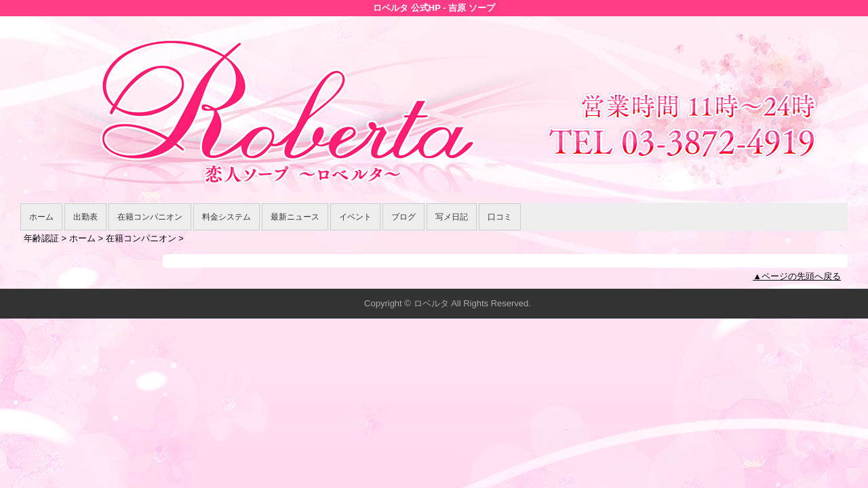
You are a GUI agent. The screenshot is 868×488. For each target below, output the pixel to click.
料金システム (226, 217)
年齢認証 (41, 238)
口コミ (500, 217)
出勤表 (85, 217)
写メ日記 (452, 217)
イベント (355, 217)
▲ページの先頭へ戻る (797, 276)
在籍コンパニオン (150, 217)
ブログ (403, 217)
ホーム (41, 217)
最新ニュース (295, 217)
